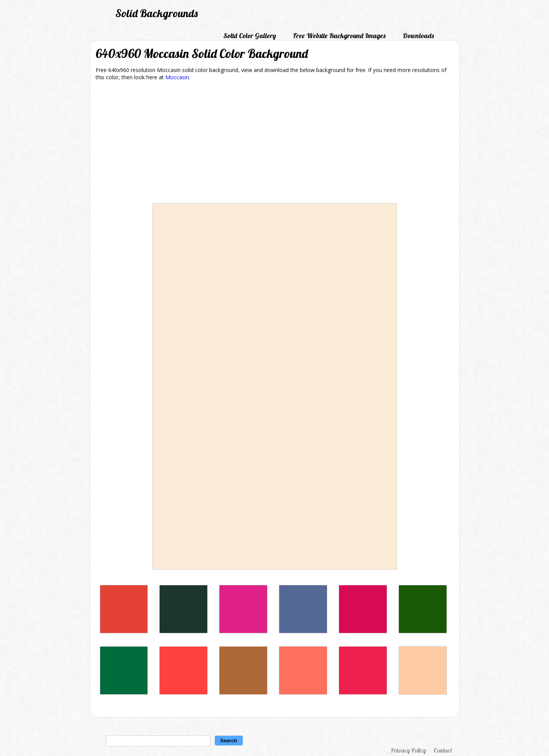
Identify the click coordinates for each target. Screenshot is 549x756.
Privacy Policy (408, 750)
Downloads (418, 36)
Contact (443, 750)
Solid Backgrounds (157, 13)
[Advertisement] (275, 143)
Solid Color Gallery (250, 36)
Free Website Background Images (339, 36)
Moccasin (177, 77)
